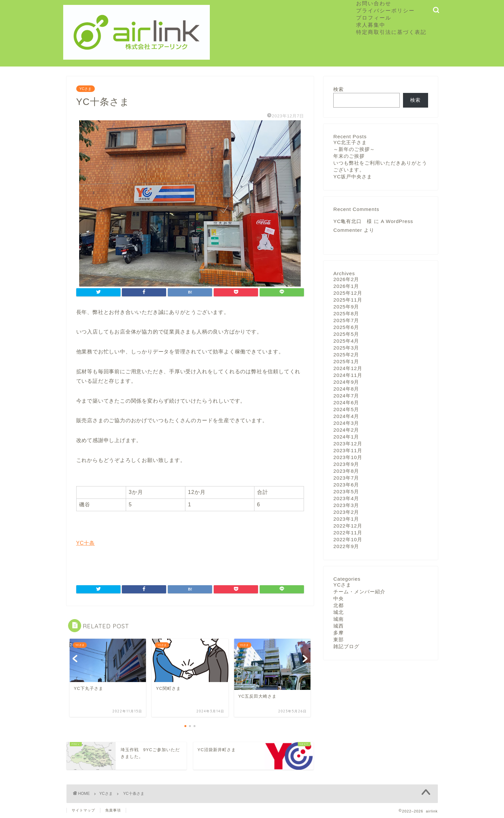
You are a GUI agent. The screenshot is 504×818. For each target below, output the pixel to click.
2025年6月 (346, 327)
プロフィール (374, 18)
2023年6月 (346, 485)
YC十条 (86, 543)
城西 (338, 626)
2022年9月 (346, 546)
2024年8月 (346, 389)
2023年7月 (346, 478)
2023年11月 (348, 450)
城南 (338, 619)
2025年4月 (346, 341)
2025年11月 (348, 300)
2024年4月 (346, 416)
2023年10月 (348, 457)
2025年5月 (346, 334)
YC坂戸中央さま (353, 177)
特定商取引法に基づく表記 (391, 32)
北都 (338, 605)
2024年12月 (348, 368)
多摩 (338, 633)
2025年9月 (346, 307)
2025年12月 (348, 293)
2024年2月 (346, 430)
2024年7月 (346, 396)
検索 (338, 89)
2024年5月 (346, 409)
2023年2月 (346, 512)
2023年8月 (346, 471)
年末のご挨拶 (349, 156)
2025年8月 (346, 313)
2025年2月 (346, 355)
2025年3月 (346, 348)
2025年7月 (346, 320)
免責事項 (113, 810)
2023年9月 (346, 464)
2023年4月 (346, 498)
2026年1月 (346, 286)
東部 (338, 640)
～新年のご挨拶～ (354, 149)
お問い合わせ (374, 3)
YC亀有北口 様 (353, 221)
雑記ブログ (346, 646)
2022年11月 (348, 533)
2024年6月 (346, 402)
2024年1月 (346, 437)
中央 (338, 598)
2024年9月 (346, 382)
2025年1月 (346, 361)
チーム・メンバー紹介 (359, 592)
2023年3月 (346, 505)
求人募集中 (374, 25)
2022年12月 (348, 526)
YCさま (86, 89)
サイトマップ (83, 810)
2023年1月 (346, 519)
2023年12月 (348, 444)
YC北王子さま (350, 142)
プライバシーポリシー (385, 10)
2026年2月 (346, 279)
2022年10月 (348, 539)
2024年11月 (348, 375)
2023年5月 (346, 491)
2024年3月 (346, 423)
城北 (338, 612)
